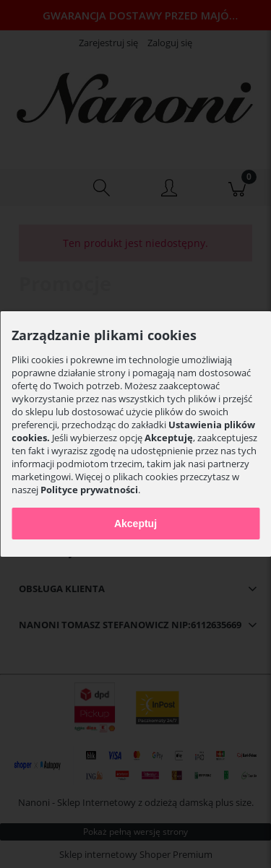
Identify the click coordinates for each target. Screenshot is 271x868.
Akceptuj (135, 524)
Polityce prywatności (89, 490)
